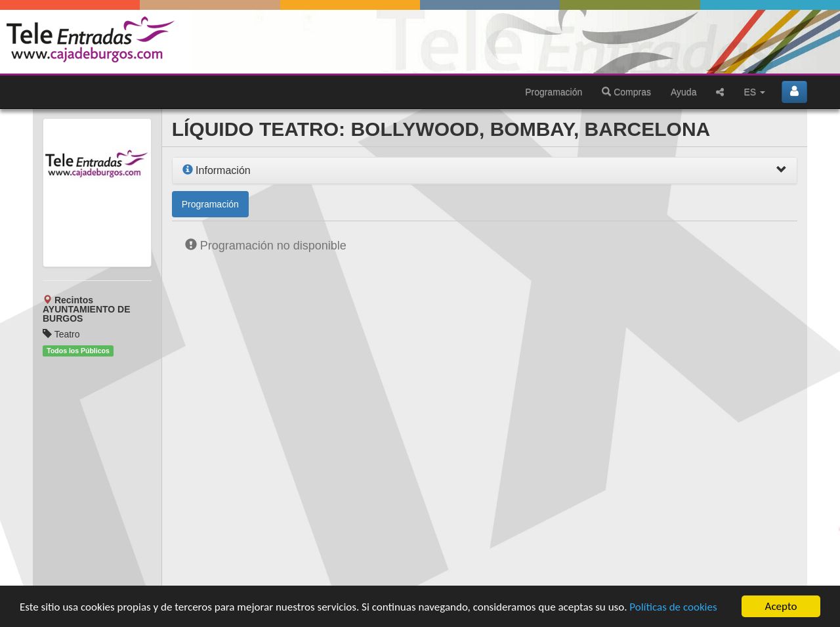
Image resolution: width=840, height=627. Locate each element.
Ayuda (683, 92)
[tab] (485, 171)
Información (217, 170)
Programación (554, 92)
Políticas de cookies (673, 607)
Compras (626, 92)
